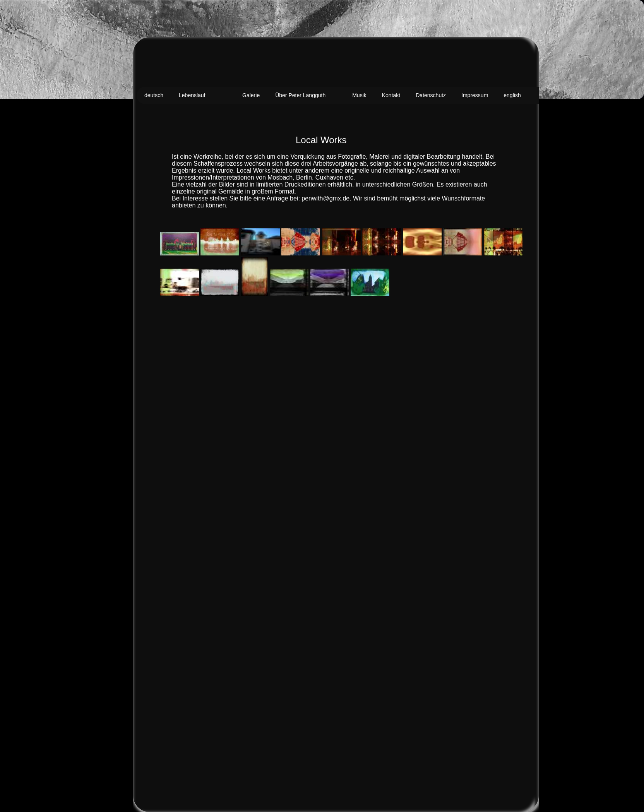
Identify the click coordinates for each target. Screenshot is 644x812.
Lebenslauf (192, 95)
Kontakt (391, 95)
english (512, 95)
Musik (359, 95)
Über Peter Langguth (300, 95)
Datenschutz (431, 95)
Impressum (475, 95)
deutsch (154, 95)
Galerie (251, 95)
